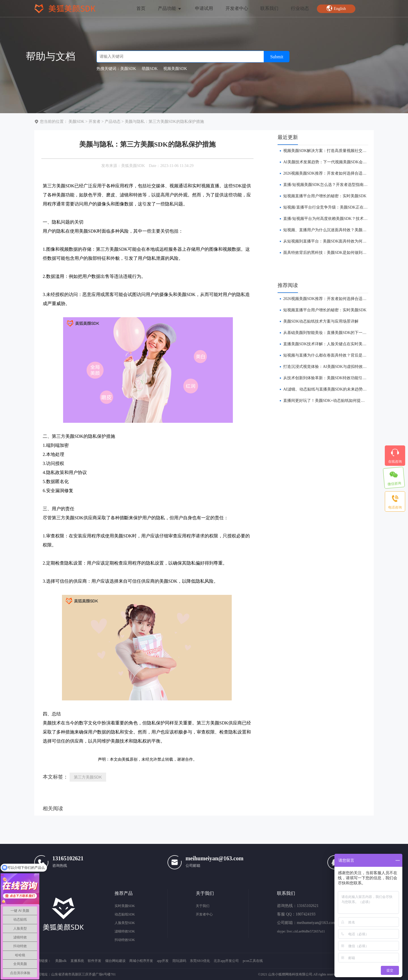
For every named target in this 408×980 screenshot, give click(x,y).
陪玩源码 (179, 961)
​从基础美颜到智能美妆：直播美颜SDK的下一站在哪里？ (333, 333)
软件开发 (95, 961)
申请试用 (204, 8)
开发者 (95, 122)
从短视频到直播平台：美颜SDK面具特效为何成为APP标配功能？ (340, 241)
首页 (141, 8)
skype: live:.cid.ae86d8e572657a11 (301, 931)
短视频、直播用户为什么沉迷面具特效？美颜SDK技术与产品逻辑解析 (345, 230)
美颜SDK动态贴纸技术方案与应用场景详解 (321, 321)
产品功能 (170, 8)
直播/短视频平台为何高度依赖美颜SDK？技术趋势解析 (331, 219)
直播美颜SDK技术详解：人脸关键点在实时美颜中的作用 (333, 344)
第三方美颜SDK (88, 777)
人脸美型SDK (125, 923)
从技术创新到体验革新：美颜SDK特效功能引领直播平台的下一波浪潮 (345, 378)
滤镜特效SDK (125, 931)
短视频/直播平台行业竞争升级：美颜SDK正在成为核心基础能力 (339, 207)
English (336, 8)
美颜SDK (76, 122)
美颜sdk (61, 961)
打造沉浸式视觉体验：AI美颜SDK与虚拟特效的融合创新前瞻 (337, 367)
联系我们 (269, 8)
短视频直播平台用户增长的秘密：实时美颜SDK (325, 196)
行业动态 (300, 8)
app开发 (163, 961)
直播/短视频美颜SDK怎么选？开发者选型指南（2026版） (333, 185)
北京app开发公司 (226, 961)
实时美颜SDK (125, 906)
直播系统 (77, 961)
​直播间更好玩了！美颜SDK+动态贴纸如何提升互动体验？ (334, 401)
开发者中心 (237, 8)
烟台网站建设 (115, 961)
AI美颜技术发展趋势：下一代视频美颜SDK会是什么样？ (333, 162)
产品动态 (113, 122)
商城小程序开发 (141, 961)
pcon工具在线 (253, 961)
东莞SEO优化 (200, 961)
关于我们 (203, 906)
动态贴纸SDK (125, 914)
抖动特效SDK (125, 940)
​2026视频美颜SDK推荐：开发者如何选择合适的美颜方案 (333, 173)
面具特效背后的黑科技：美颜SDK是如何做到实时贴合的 (333, 253)
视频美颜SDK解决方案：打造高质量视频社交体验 (327, 151)
